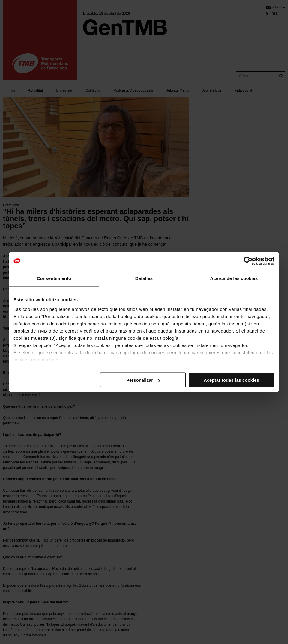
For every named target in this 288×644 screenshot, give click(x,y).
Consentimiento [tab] (54, 278)
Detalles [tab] (144, 278)
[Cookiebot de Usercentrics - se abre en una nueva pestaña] (248, 261)
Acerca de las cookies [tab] (234, 278)
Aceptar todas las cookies (231, 380)
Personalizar (143, 380)
